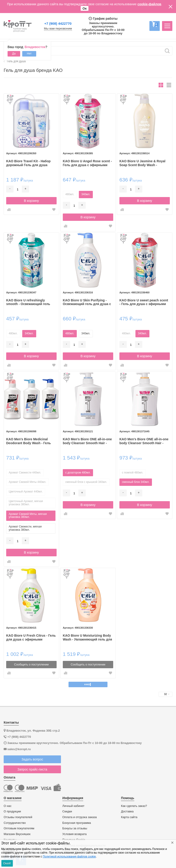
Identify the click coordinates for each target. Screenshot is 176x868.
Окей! (7, 863)
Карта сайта (129, 817)
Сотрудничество (15, 823)
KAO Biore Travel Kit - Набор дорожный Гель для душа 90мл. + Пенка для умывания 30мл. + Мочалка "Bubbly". (29, 163)
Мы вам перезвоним (58, 29)
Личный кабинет (73, 806)
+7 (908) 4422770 (58, 23)
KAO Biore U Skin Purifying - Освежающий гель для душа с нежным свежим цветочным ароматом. (87, 302)
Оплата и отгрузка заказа (80, 817)
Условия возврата (74, 834)
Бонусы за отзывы (75, 828)
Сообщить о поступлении (32, 664)
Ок (85, 8)
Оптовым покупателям (19, 828)
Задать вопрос (32, 759)
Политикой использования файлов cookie (69, 857)
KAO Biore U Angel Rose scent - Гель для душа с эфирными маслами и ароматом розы (87, 163)
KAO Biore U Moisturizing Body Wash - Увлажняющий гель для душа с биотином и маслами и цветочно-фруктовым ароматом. (87, 638)
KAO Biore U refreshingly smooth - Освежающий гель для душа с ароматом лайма (29, 302)
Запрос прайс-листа (32, 769)
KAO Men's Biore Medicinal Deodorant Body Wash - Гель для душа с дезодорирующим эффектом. (30, 441)
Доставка (127, 811)
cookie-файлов (149, 4)
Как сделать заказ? (134, 806)
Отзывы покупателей (18, 817)
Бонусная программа (77, 823)
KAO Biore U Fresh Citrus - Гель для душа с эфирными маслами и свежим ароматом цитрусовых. (31, 638)
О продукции (12, 811)
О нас (8, 806)
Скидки (67, 811)
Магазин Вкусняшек (17, 834)
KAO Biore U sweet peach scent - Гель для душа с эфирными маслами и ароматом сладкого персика (144, 302)
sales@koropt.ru (19, 749)
